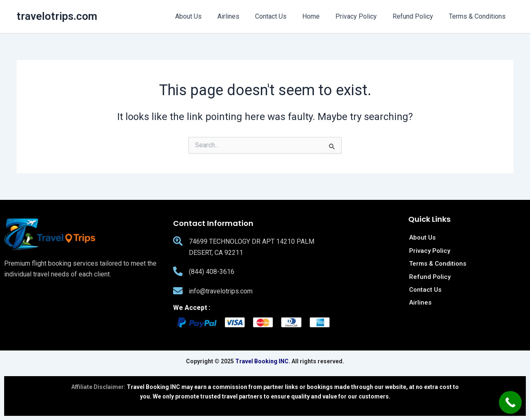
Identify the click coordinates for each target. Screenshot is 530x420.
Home (320, 16)
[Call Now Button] (510, 402)
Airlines (242, 16)
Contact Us (282, 16)
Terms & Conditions (478, 16)
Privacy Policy (362, 16)
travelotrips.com (57, 16)
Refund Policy (417, 16)
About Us (205, 16)
